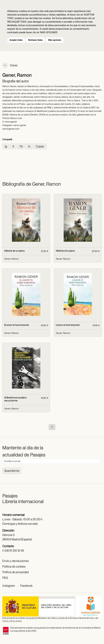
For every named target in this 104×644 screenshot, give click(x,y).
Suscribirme (12, 471)
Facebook (26, 586)
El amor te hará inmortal (17, 325)
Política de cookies (14, 567)
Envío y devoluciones (16, 561)
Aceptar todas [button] (16, 40)
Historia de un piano (14, 251)
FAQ (5, 578)
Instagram (9, 586)
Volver (10, 66)
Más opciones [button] (55, 40)
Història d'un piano (65, 251)
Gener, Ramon (11, 259)
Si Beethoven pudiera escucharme (15, 399)
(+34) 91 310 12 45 (13, 551)
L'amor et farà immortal (68, 325)
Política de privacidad (16, 572)
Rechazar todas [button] (35, 40)
